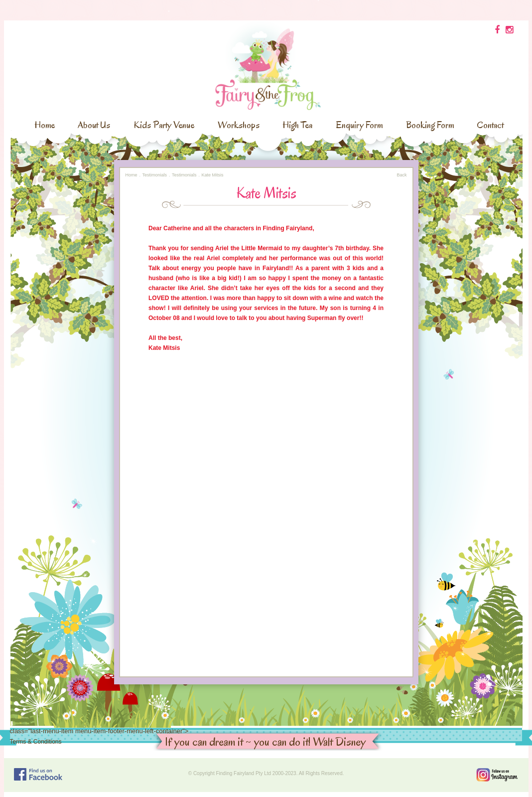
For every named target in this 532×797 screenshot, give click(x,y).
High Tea (297, 125)
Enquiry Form (359, 125)
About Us (94, 125)
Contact (490, 125)
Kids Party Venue (164, 125)
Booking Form (430, 125)
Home (45, 125)
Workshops (239, 125)
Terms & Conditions (36, 742)
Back (401, 175)
